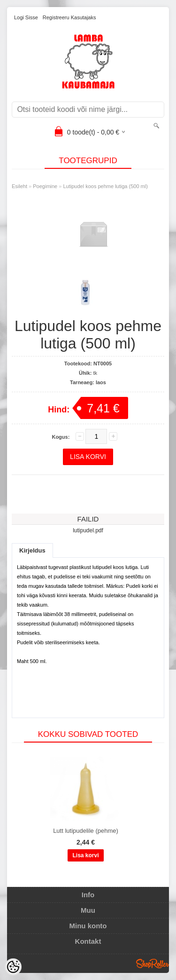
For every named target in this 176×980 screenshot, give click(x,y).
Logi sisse (26, 17)
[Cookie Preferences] (13, 967)
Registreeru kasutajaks (69, 17)
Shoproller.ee (153, 964)
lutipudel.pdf (88, 530)
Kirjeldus (32, 550)
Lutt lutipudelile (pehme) (86, 831)
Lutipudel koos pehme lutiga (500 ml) (105, 186)
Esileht (19, 186)
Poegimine (45, 186)
